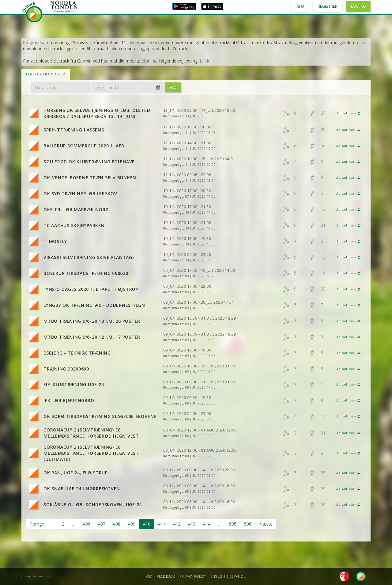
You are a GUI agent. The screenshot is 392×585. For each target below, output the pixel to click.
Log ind (358, 6)
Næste (266, 524)
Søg (173, 87)
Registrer (328, 6)
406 (87, 524)
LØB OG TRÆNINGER (46, 74)
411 (162, 524)
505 (233, 524)
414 (207, 524)
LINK (205, 61)
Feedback (166, 576)
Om (149, 576)
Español (237, 576)
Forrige (37, 524)
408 (117, 524)
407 (102, 524)
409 (132, 524)
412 (177, 524)
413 (192, 524)
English (218, 576)
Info (300, 6)
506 (248, 524)
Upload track (348, 113)
